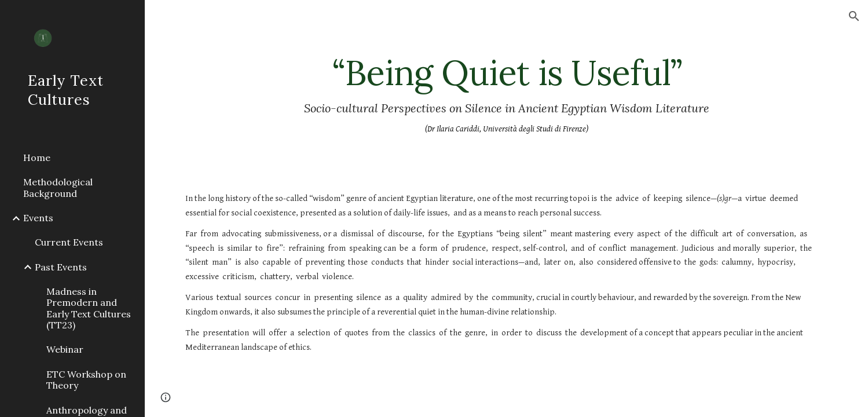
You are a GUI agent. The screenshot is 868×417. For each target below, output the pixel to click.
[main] (506, 95)
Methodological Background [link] (58, 187)
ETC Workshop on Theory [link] (86, 380)
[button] (854, 16)
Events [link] (38, 218)
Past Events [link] (61, 267)
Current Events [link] (69, 242)
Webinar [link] (65, 349)
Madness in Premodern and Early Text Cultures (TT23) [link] (89, 308)
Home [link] (37, 158)
